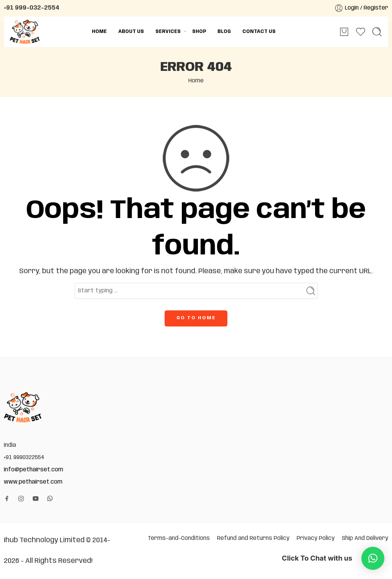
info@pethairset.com (33, 470)
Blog (224, 32)
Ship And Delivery (365, 538)
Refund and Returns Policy (253, 538)
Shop (199, 32)
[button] (373, 558)
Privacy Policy (316, 538)
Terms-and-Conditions (179, 538)
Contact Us (259, 32)
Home (99, 32)
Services (168, 32)
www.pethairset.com (33, 482)
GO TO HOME (196, 318)
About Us (131, 32)
